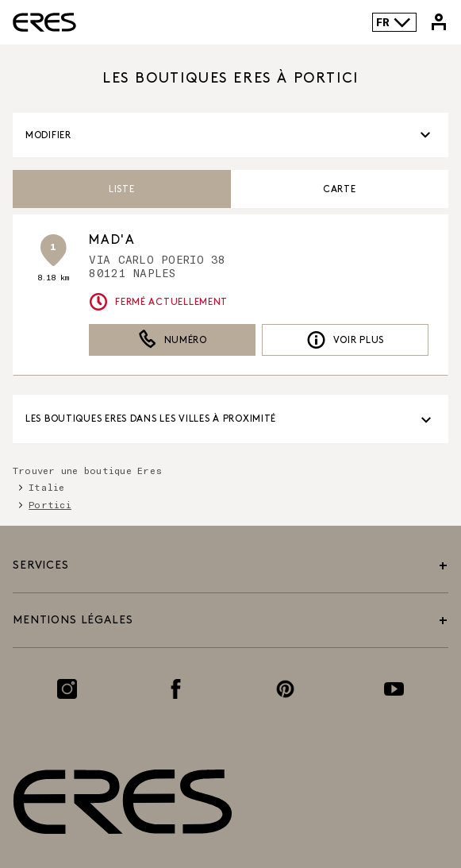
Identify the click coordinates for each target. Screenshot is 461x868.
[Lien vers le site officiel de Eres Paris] (44, 22)
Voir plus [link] (345, 340)
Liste (122, 189)
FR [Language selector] (394, 22)
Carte (340, 189)
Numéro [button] (173, 340)
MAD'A (112, 240)
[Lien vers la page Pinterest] (285, 689)
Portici (50, 504)
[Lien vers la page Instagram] (67, 689)
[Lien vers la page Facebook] (176, 689)
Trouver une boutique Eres (87, 470)
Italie (46, 487)
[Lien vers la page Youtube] (394, 689)
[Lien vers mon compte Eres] (439, 22)
